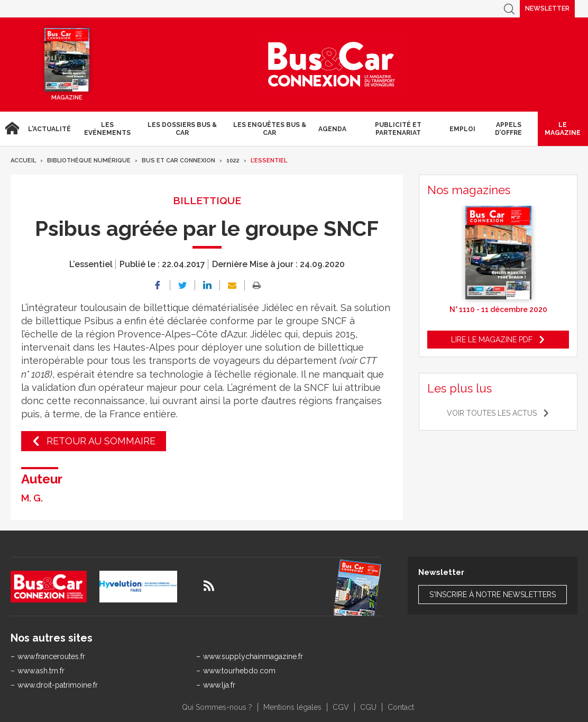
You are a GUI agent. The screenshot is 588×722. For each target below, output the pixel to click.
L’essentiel (269, 161)
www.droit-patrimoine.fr (58, 685)
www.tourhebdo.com (239, 671)
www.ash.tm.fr (41, 671)
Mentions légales (292, 707)
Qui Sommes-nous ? (217, 707)
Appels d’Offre (508, 129)
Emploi (462, 129)
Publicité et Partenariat (398, 129)
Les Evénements (107, 129)
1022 (233, 161)
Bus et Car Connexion (178, 161)
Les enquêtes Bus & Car (270, 129)
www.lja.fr (219, 685)
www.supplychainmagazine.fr (253, 656)
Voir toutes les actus (492, 413)
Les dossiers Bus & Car (182, 129)
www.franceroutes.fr (51, 656)
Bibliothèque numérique (89, 161)
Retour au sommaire (101, 441)
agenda (332, 129)
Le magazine (563, 129)
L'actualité (49, 129)
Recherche (509, 9)
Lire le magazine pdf (492, 340)
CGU (368, 707)
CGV (341, 707)
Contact (401, 707)
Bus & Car (332, 65)
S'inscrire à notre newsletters (493, 595)
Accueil (12, 129)
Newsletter (547, 8)
